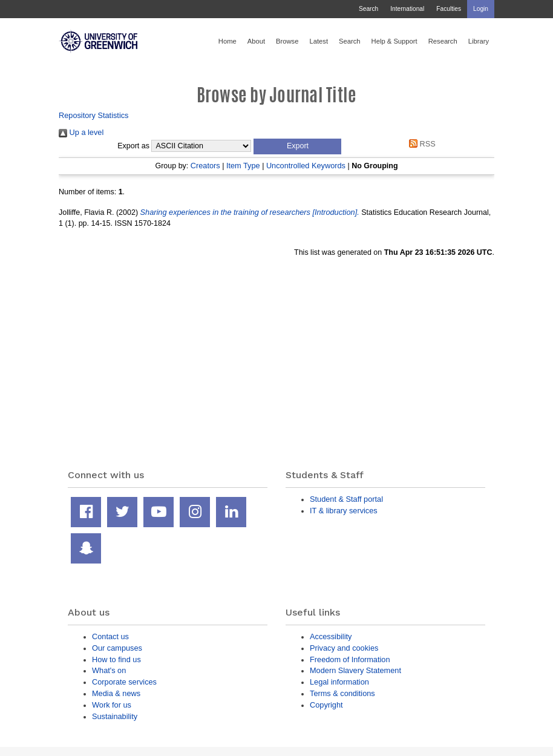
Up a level (81, 132)
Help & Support (394, 41)
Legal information (339, 682)
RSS (420, 144)
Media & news (116, 693)
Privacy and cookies (344, 648)
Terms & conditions (342, 693)
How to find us (116, 659)
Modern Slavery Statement (355, 670)
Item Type (243, 166)
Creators (205, 166)
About (256, 41)
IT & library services (344, 511)
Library (479, 41)
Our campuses (117, 648)
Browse (287, 41)
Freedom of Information (350, 659)
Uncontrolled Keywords (306, 166)
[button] (297, 146)
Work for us (112, 705)
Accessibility (331, 636)
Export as (133, 146)
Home (227, 41)
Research (443, 41)
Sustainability (115, 716)
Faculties (449, 9)
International (407, 9)
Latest (319, 41)
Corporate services (124, 682)
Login (481, 9)
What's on (109, 670)
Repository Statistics (94, 115)
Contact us (110, 636)
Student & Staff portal (346, 499)
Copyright (326, 705)
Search (368, 9)
